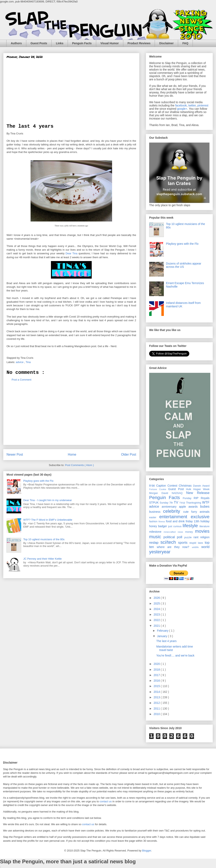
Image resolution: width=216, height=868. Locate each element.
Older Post (129, 454)
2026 (157, 598)
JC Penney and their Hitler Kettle (42, 559)
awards (194, 507)
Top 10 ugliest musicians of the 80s (44, 539)
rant (197, 537)
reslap (155, 543)
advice (20, 362)
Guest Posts (39, 43)
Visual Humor (110, 43)
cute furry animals (196, 512)
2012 (157, 703)
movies (202, 531)
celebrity (173, 511)
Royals (205, 498)
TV (177, 502)
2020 (157, 664)
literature (204, 526)
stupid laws (197, 543)
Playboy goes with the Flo (38, 481)
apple (184, 507)
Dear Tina (72, 253)
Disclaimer (166, 43)
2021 (157, 626)
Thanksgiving (194, 503)
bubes (205, 507)
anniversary (170, 507)
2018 (157, 670)
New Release (198, 493)
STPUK (154, 503)
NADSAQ (179, 493)
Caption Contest (167, 486)
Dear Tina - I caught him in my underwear (47, 500)
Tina (29, 362)
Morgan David (160, 493)
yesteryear (160, 552)
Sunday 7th (167, 503)
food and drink (176, 521)
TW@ (183, 503)
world (205, 547)
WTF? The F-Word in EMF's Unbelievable (48, 520)
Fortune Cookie (159, 489)
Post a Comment (21, 380)
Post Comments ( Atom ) (79, 465)
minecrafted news (174, 532)
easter (154, 517)
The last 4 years (166, 641)
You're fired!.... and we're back (175, 655)
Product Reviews (139, 43)
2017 (157, 675)
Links (60, 43)
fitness (162, 521)
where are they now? (174, 547)
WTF (206, 502)
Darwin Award (201, 486)
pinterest (203, 105)
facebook (181, 105)
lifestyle (191, 526)
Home (72, 454)
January (162, 636)
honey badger (159, 526)
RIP (197, 498)
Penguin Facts (82, 43)
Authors (16, 43)
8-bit (153, 486)
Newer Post (15, 454)
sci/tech (169, 542)
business (156, 512)
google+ (182, 109)
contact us (106, 801)
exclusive (200, 517)
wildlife (197, 547)
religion (205, 537)
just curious (175, 526)
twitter (192, 105)
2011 (157, 709)
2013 (157, 697)
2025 (157, 603)
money (190, 532)
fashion (154, 521)
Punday (188, 498)
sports (184, 543)
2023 (157, 614)
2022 (157, 620)
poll (181, 537)
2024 (157, 609)
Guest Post (177, 489)
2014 (157, 692)
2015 (157, 686)
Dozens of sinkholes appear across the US (184, 265)
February (163, 631)
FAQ (185, 43)
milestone (156, 532)
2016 (157, 681)
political (170, 537)
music (156, 537)
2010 (157, 714)
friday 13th (193, 521)
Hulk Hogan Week (198, 489)
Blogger (147, 851)
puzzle (189, 537)
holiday (205, 521)
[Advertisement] (71, 93)
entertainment (175, 517)
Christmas (186, 486)
